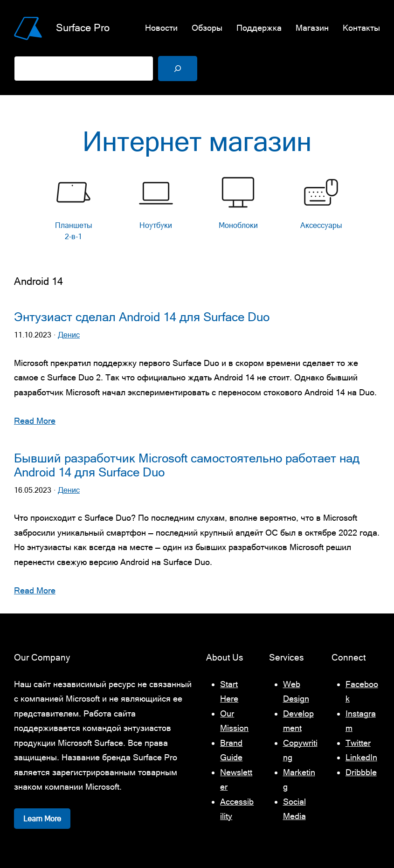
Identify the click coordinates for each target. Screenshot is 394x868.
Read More (35, 421)
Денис (69, 335)
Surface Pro (83, 28)
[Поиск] (178, 69)
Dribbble (361, 772)
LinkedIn (361, 757)
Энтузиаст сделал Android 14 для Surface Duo (142, 317)
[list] (197, 210)
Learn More (42, 819)
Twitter (358, 743)
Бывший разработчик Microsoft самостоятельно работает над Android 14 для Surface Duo (187, 465)
